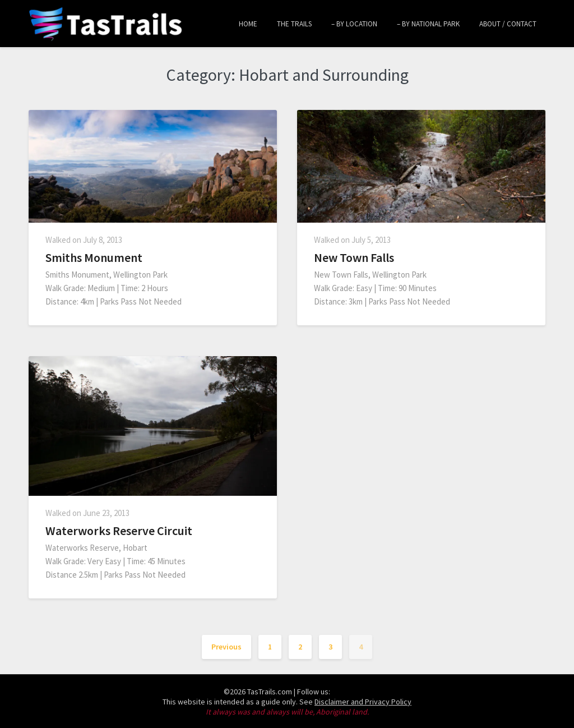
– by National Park (428, 24)
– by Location (354, 24)
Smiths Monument (94, 257)
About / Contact (508, 24)
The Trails (294, 24)
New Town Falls (354, 257)
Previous (226, 647)
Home (248, 24)
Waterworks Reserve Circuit (119, 531)
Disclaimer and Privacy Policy (363, 702)
